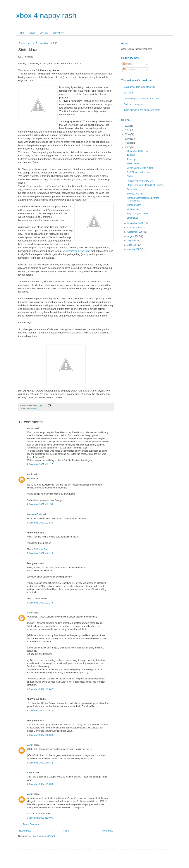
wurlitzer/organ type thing (77, 251)
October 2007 (134, 228)
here (73, 115)
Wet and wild (133, 209)
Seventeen (132, 189)
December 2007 (136, 151)
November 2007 (136, 223)
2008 (128, 143)
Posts (127, 64)
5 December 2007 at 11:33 (40, 603)
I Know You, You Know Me (140, 181)
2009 (128, 139)
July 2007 (132, 241)
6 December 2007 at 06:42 (40, 763)
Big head (128, 93)
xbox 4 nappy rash (46, 15)
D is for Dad (42, 549)
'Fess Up (131, 159)
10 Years (131, 155)
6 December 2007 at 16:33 (40, 784)
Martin (30, 474)
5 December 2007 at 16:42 (40, 689)
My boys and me (135, 194)
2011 (128, 130)
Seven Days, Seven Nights (140, 168)
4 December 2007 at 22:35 (40, 523)
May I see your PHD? (137, 214)
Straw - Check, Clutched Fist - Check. (145, 185)
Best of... (44, 33)
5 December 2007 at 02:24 (40, 553)
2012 (128, 126)
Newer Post (25, 831)
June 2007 (133, 245)
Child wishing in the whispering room (142, 110)
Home (21, 33)
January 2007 (134, 249)
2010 (128, 134)
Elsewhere (59, 33)
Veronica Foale (34, 514)
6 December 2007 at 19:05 (40, 818)
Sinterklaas (132, 218)
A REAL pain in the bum (139, 172)
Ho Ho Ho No (133, 163)
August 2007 (134, 236)
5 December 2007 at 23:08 (40, 735)
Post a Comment (31, 824)
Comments (130, 70)
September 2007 (136, 232)
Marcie (30, 428)
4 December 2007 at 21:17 (40, 464)
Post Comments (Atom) (43, 836)
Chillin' (130, 176)
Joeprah (31, 773)
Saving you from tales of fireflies (140, 87)
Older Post (107, 831)
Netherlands (32, 408)
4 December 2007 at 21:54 (40, 504)
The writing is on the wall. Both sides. (142, 99)
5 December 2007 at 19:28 (40, 711)
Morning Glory (134, 205)
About (32, 33)
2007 (128, 147)
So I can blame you (134, 104)
